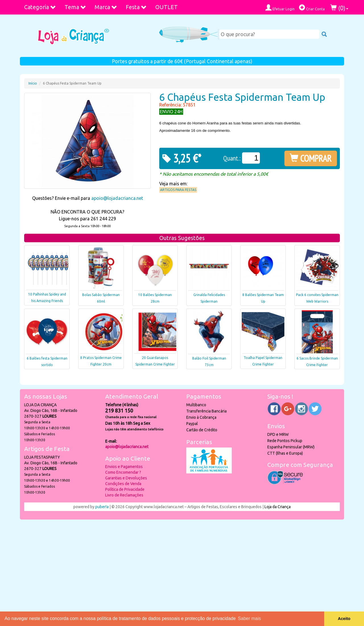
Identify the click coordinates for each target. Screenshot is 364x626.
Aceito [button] (344, 619)
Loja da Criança (278, 507)
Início (33, 83)
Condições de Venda (123, 484)
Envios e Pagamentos (124, 467)
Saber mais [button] (250, 618)
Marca (106, 7)
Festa (136, 7)
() (339, 8)
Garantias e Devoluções (126, 478)
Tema (75, 7)
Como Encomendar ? (123, 472)
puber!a (102, 507)
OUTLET (167, 7)
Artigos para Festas (178, 190)
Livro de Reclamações (124, 495)
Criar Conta (312, 8)
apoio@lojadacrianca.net (117, 198)
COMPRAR (311, 158)
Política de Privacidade (125, 489)
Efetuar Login (280, 8)
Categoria (40, 7)
